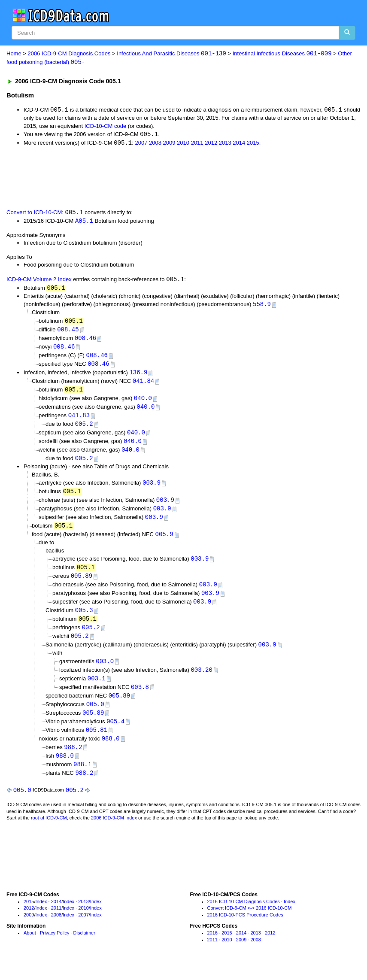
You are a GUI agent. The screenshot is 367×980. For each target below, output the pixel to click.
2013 (225, 144)
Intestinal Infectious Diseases (282, 54)
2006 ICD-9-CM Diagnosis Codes (69, 54)
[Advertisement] (160, 178)
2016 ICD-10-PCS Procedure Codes (245, 929)
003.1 (97, 690)
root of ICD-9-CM (49, 832)
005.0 (95, 716)
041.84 (143, 385)
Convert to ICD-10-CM (34, 214)
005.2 (84, 429)
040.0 (143, 403)
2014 (239, 144)
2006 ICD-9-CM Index (114, 832)
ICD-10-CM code (106, 126)
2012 (211, 144)
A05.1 (84, 222)
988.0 (111, 751)
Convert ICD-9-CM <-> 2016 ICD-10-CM (250, 922)
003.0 (105, 672)
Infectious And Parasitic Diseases (171, 54)
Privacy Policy (55, 947)
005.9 (164, 542)
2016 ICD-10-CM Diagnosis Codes (244, 916)
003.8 (140, 699)
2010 (183, 144)
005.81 (97, 743)
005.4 (115, 734)
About (30, 947)
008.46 (85, 341)
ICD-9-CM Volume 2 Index (39, 281)
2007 (141, 144)
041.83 (79, 420)
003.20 (201, 681)
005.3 (84, 620)
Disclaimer (84, 947)
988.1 (82, 778)
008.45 (68, 332)
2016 (212, 947)
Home (14, 54)
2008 (155, 144)
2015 (253, 144)
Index (41, 916)
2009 (169, 144)
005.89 (82, 585)
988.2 (73, 760)
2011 (197, 144)
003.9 (152, 489)
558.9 (262, 307)
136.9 (138, 376)
